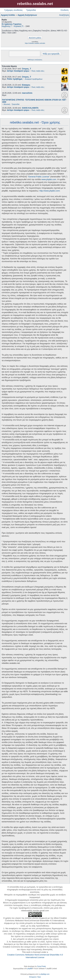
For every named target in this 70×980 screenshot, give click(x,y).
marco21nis (27, 93)
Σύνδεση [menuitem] (64, 10)
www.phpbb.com (49, 179)
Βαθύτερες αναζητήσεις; (35, 60)
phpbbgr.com (45, 974)
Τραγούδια (31, 10)
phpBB (30, 969)
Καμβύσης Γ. (7, 26)
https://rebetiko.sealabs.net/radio (35, 43)
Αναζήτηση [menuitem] (64, 15)
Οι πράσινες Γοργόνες (12, 24)
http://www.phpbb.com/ (50, 191)
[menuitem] (33, 977)
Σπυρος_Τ (27, 69)
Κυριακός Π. (19, 26)
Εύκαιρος (26, 85)
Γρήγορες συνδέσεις (14, 10)
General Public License (39, 177)
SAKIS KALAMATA (30, 108)
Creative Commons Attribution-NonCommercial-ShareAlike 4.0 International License (35, 956)
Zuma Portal (41, 966)
